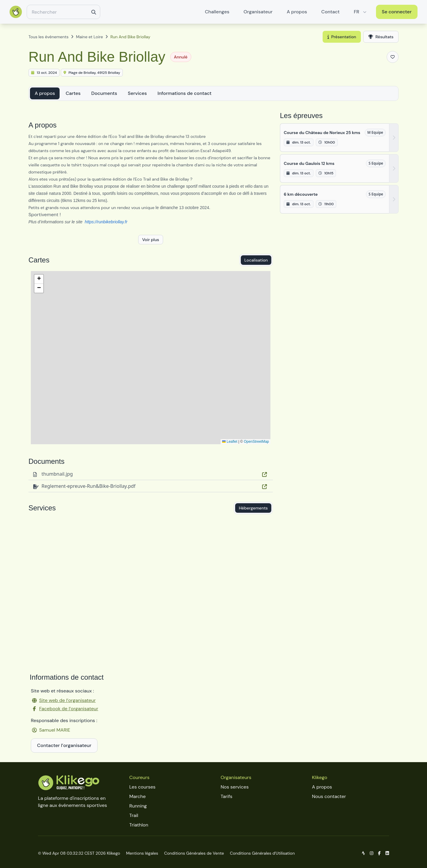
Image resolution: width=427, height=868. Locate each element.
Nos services (235, 787)
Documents (104, 93)
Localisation (256, 260)
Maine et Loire (89, 37)
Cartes (73, 93)
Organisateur (258, 12)
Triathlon (139, 825)
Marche (137, 796)
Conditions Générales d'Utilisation (262, 853)
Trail (134, 815)
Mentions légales (142, 853)
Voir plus (150, 240)
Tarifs (226, 796)
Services (137, 93)
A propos (297, 12)
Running (138, 806)
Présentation (342, 37)
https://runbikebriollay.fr (106, 222)
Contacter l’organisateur (64, 745)
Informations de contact (184, 93)
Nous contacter (329, 796)
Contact (331, 12)
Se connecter (397, 12)
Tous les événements (48, 37)
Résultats (381, 37)
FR (361, 12)
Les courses (142, 787)
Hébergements (253, 508)
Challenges (217, 12)
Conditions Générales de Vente (194, 853)
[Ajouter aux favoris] (393, 57)
